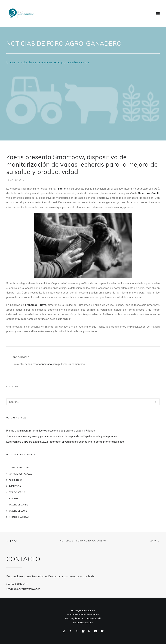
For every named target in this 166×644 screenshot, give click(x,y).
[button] (158, 14)
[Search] (83, 402)
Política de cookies (83, 623)
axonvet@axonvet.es (27, 589)
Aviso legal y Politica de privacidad (82, 618)
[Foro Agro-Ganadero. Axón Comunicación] (22, 14)
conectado (46, 364)
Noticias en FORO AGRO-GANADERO (83, 541)
